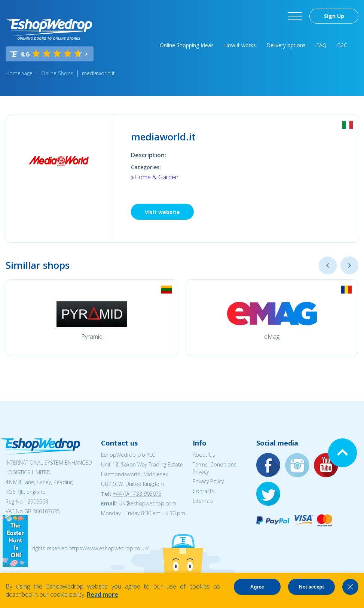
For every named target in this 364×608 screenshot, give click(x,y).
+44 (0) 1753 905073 (137, 494)
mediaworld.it (98, 73)
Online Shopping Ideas (187, 45)
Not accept (311, 587)
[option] (92, 318)
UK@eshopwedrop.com (147, 503)
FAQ (321, 45)
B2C (342, 45)
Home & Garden (156, 177)
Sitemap (203, 501)
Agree (257, 587)
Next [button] (349, 265)
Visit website (162, 212)
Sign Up (334, 16)
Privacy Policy (208, 481)
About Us (204, 455)
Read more (103, 595)
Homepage (19, 73)
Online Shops (57, 73)
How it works (240, 45)
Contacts (204, 491)
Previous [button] (328, 265)
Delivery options (286, 45)
